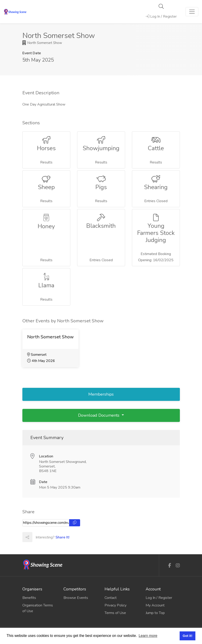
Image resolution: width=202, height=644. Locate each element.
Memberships (101, 394)
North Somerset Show (42, 43)
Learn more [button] (148, 636)
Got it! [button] (187, 636)
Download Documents (99, 415)
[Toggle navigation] (192, 12)
